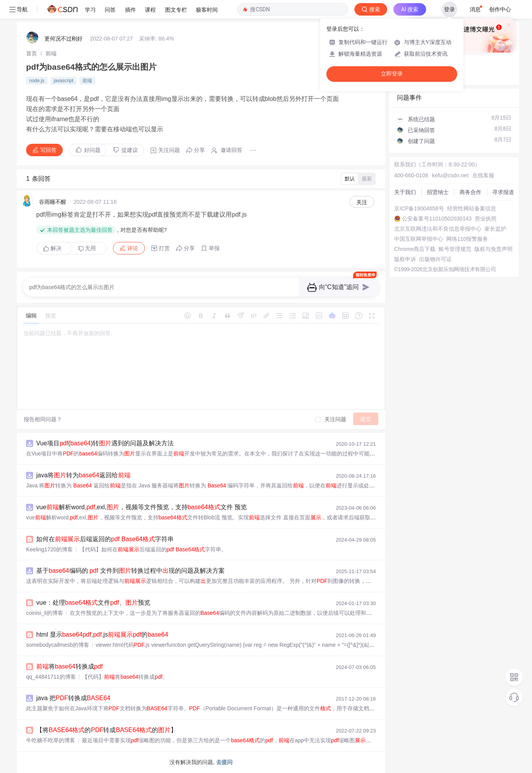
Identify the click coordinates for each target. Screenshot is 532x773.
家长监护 (495, 229)
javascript (64, 81)
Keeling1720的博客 (49, 549)
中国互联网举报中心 (419, 239)
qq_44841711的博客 (51, 677)
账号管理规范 (455, 249)
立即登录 (392, 74)
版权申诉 (405, 259)
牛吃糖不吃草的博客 (51, 740)
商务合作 (470, 192)
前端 (51, 53)
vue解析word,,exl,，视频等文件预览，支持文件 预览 (142, 507)
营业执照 (486, 219)
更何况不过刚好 (63, 39)
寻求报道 (503, 192)
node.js (37, 81)
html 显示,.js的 (102, 634)
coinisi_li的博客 (45, 613)
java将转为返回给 (83, 475)
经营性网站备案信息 (472, 208)
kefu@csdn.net (450, 175)
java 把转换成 (73, 698)
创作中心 (500, 9)
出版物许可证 (435, 259)
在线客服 (483, 175)
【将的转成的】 (107, 730)
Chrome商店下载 (415, 249)
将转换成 (70, 666)
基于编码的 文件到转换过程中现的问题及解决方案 (130, 571)
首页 (32, 53)
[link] (32, 53)
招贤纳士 (438, 192)
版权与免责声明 (493, 249)
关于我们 (405, 192)
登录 (449, 9)
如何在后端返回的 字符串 (105, 539)
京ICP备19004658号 (419, 208)
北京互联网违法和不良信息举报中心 (438, 229)
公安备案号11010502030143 (437, 219)
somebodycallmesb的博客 (58, 645)
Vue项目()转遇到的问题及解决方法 (105, 443)
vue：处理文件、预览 (93, 603)
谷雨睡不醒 (53, 202)
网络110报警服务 (467, 239)
